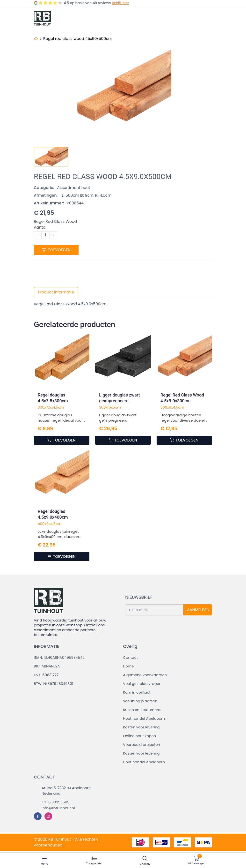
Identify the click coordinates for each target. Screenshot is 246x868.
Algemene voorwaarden (145, 675)
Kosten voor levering (141, 727)
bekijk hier (120, 3)
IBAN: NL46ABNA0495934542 (59, 657)
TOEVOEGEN (56, 250)
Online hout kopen (139, 736)
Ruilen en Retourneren (143, 710)
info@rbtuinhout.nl (58, 808)
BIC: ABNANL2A (47, 666)
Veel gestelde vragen (142, 684)
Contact (130, 657)
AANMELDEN (198, 610)
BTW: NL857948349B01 (54, 684)
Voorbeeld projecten (141, 745)
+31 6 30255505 (55, 802)
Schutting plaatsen (140, 701)
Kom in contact (137, 692)
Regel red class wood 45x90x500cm (78, 39)
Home (128, 666)
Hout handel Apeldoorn (144, 718)
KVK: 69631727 (46, 675)
